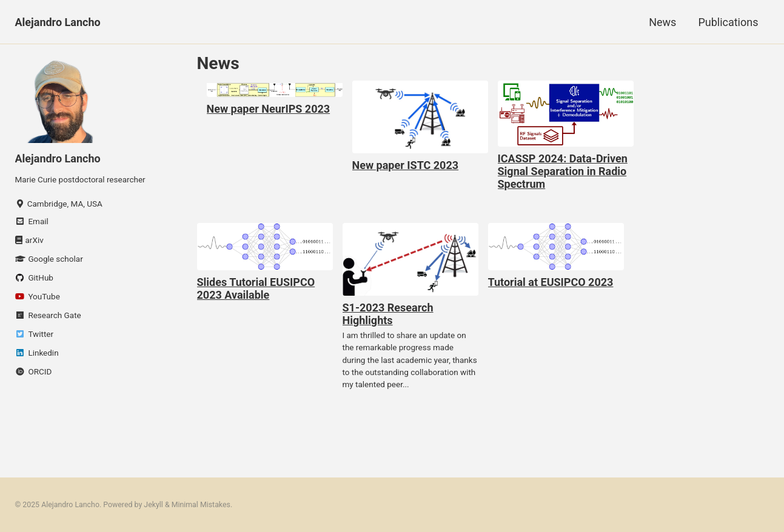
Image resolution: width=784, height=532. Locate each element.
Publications (728, 22)
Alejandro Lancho (58, 22)
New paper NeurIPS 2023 (269, 109)
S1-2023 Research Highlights (388, 314)
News (662, 22)
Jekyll (153, 505)
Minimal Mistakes (201, 505)
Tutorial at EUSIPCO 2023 (551, 282)
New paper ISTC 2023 (406, 165)
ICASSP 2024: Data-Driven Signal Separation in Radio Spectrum (563, 171)
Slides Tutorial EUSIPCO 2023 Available (256, 288)
